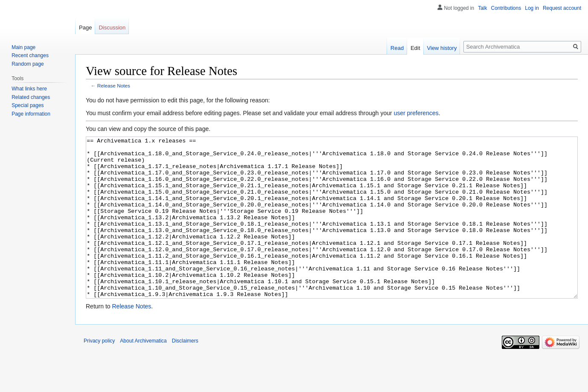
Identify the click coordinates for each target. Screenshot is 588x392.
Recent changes (30, 55)
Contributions (506, 8)
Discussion (112, 28)
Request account (562, 8)
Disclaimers (185, 373)
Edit (415, 48)
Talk (482, 8)
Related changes (31, 97)
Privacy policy (99, 373)
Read (397, 48)
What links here (29, 89)
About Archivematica (143, 373)
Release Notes (114, 86)
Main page (23, 47)
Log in (532, 8)
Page (85, 28)
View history (442, 48)
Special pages (28, 105)
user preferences (416, 113)
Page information (31, 114)
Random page (28, 64)
